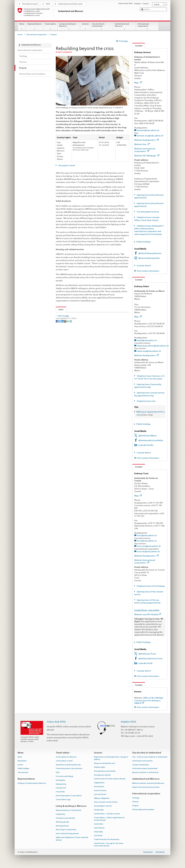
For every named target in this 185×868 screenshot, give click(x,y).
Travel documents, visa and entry (69, 768)
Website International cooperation (145, 150)
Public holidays (144, 242)
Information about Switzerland (145, 768)
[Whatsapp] (68, 329)
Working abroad (62, 822)
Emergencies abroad (102, 775)
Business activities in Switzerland (145, 772)
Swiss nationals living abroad (67, 833)
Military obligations (102, 798)
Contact (137, 46)
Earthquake (61, 780)
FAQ (58, 772)
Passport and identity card (104, 763)
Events (20, 765)
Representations (34, 27)
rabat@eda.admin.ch (147, 340)
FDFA (48, 4)
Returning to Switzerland (66, 830)
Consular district (144, 266)
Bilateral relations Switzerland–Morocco (148, 783)
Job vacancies (23, 772)
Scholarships (99, 810)
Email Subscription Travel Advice (69, 796)
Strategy (136, 798)
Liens (60, 309)
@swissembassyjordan (149, 258)
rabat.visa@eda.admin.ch (149, 351)
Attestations (99, 787)
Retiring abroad (62, 826)
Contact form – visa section (147, 610)
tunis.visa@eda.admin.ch (149, 546)
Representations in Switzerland (68, 810)
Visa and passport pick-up (148, 212)
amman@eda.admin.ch (148, 130)
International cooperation (147, 27)
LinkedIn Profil (145, 663)
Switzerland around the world (70, 4)
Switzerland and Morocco (125, 27)
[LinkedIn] (63, 329)
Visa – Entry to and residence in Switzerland (150, 757)
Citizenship (98, 832)
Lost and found (100, 794)
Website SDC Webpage (147, 156)
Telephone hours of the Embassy (150, 586)
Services (85, 27)
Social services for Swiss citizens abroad (110, 779)
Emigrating (60, 814)
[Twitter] (60, 329)
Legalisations (99, 783)
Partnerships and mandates (143, 809)
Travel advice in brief (64, 761)
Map (138, 83)
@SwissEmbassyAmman (150, 253)
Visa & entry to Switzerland (102, 27)
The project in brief (66, 165)
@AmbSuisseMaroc (148, 436)
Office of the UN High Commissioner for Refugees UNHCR (149, 700)
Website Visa (142, 144)
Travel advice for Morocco (66, 757)
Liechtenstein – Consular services (107, 814)
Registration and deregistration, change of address (111, 758)
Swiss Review (99, 828)
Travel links (60, 792)
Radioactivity (61, 784)
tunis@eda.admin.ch (147, 535)
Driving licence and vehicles (105, 771)
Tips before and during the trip (68, 765)
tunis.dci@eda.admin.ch (148, 551)
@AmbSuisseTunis (147, 654)
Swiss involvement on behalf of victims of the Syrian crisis (86, 315)
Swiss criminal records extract (106, 802)
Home (20, 35)
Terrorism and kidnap (64, 776)
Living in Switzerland (140, 765)
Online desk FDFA (56, 722)
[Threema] (65, 329)
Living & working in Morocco (69, 27)
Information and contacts (142, 761)
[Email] (71, 329)
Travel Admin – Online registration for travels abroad (109, 819)
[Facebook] (57, 329)
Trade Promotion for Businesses (107, 839)
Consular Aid (61, 788)
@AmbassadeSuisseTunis (151, 658)
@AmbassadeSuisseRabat (151, 440)
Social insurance (100, 790)
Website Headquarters (147, 140)
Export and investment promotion (146, 787)
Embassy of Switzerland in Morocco (32, 783)
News (22, 27)
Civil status (98, 835)
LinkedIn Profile (146, 445)
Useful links (99, 824)
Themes (135, 802)
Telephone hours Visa (146, 401)
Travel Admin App (63, 800)
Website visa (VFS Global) (148, 614)
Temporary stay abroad (65, 818)
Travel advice (50, 27)
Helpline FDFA (128, 722)
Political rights (100, 767)
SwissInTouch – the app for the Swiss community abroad (109, 845)
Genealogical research (103, 806)
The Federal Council (30, 4)
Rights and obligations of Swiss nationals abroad (72, 839)
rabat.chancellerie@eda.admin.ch (153, 346)
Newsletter (22, 761)
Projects (135, 806)
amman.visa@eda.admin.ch (150, 136)
